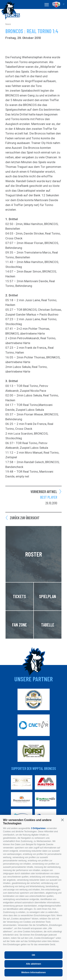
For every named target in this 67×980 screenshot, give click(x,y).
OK (34, 955)
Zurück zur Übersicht (25, 518)
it (64, 4)
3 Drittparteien (38, 828)
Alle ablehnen (33, 964)
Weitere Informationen (33, 972)
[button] (62, 820)
